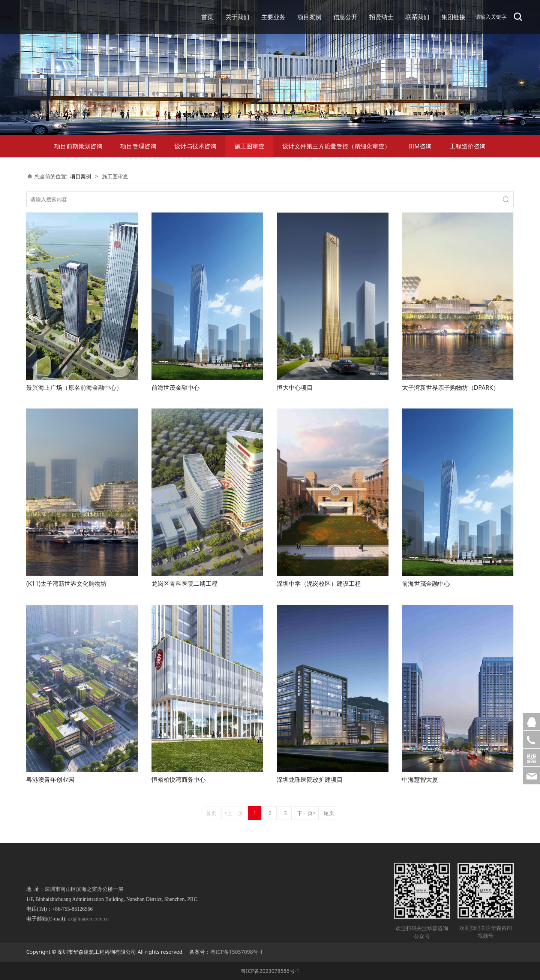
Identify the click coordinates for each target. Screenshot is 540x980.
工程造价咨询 (468, 146)
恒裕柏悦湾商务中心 (178, 780)
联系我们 (417, 17)
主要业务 (273, 17)
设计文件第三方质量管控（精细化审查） (336, 146)
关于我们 (237, 17)
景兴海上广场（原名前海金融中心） (74, 388)
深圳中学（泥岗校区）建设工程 (319, 584)
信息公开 (345, 17)
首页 (207, 17)
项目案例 (309, 17)
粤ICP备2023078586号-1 (270, 971)
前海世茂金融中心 (175, 388)
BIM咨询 (420, 146)
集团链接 (453, 17)
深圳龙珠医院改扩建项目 (310, 780)
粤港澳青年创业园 (50, 780)
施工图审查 (249, 146)
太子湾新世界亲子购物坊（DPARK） (451, 388)
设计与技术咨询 (195, 146)
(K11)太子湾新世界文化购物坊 (66, 584)
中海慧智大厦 (420, 780)
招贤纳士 (381, 17)
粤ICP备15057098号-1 (237, 952)
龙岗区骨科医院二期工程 (184, 584)
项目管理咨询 (138, 146)
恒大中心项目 (295, 388)
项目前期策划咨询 (78, 146)
